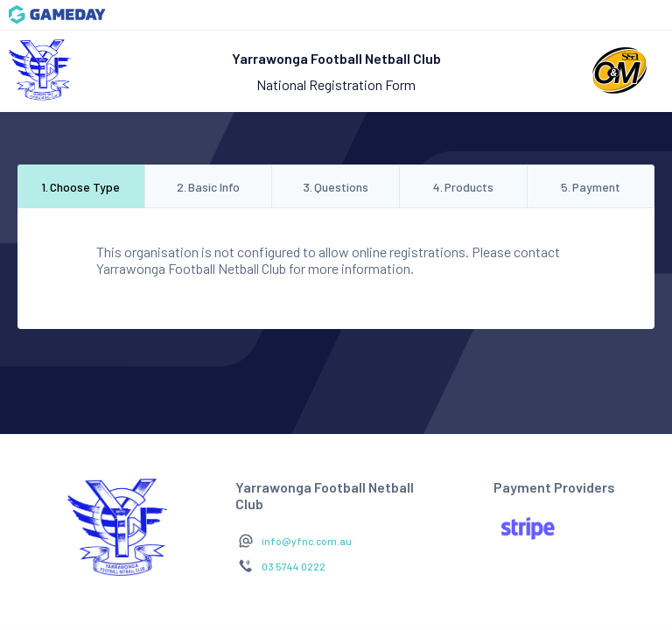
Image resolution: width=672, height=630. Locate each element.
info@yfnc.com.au (307, 541)
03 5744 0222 (294, 566)
